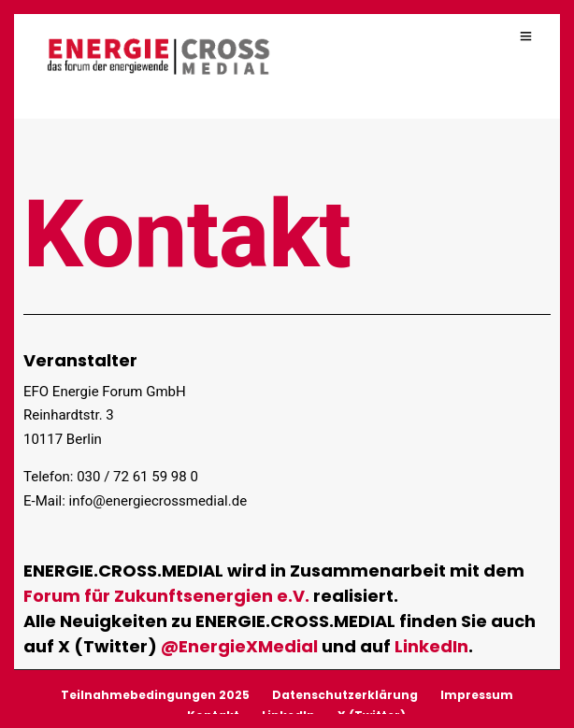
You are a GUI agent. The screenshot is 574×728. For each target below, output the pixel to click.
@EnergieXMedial (239, 645)
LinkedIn (431, 645)
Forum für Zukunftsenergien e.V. (166, 595)
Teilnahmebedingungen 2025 (155, 694)
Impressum (477, 694)
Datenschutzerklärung (345, 694)
